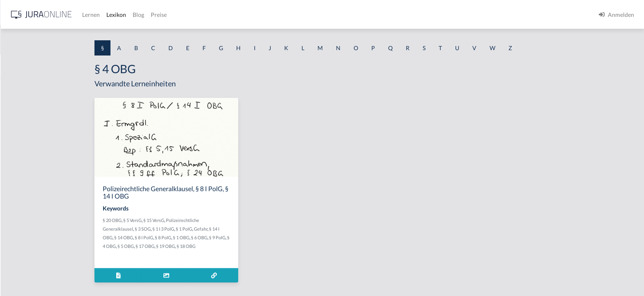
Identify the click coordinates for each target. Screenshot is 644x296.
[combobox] (66, 40)
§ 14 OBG (189, 237)
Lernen (222, 15)
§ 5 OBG (191, 246)
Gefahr (266, 229)
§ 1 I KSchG (21, 254)
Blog (269, 15)
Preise (289, 15)
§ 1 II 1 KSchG (24, 272)
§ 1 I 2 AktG (21, 198)
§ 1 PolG (249, 229)
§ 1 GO (15, 124)
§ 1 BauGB (20, 106)
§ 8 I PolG (209, 237)
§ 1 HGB (17, 143)
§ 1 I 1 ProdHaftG (29, 180)
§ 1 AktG (17, 87)
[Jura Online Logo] (172, 15)
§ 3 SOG (208, 229)
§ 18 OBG (251, 246)
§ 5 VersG (198, 220)
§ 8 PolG (228, 237)
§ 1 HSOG (19, 161)
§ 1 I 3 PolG (21, 235)
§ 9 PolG (283, 237)
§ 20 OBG (177, 220)
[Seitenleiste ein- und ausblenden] (118, 13)
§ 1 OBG (246, 237)
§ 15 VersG (219, 220)
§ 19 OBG (231, 246)
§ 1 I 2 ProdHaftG (29, 217)
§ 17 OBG (210, 246)
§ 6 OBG (264, 237)
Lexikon (247, 15)
